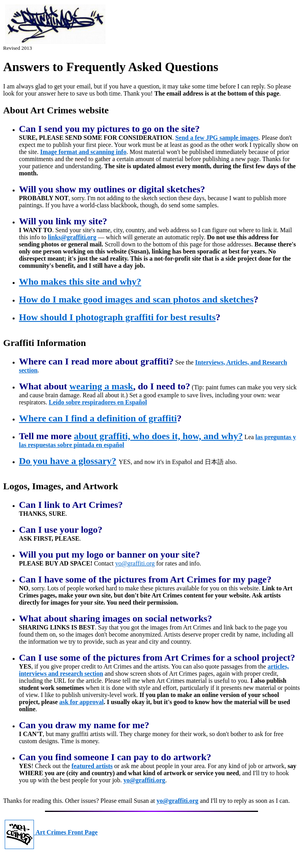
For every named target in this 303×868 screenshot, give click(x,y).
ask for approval (81, 702)
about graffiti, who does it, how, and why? (158, 436)
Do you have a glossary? (68, 461)
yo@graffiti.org (135, 563)
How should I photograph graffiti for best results (117, 317)
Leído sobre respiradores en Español (98, 402)
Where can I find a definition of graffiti (98, 418)
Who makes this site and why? (80, 282)
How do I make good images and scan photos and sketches (136, 299)
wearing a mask (101, 386)
